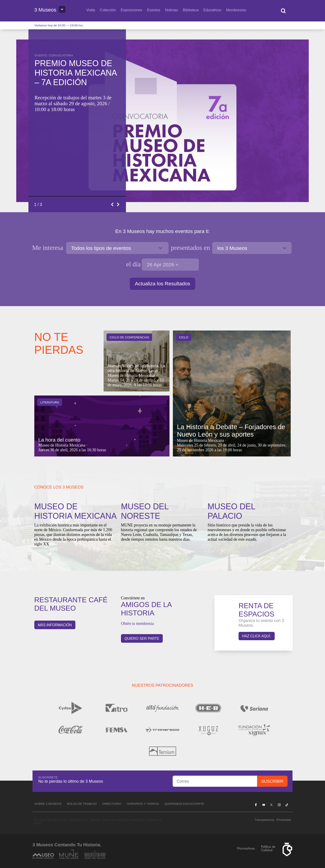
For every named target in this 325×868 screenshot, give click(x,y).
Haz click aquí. (257, 636)
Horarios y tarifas (143, 804)
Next (118, 204)
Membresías (236, 10)
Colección (108, 10)
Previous (113, 204)
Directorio (112, 804)
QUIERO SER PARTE (142, 639)
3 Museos (45, 10)
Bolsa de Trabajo (82, 804)
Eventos (154, 10)
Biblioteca (191, 10)
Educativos (212, 10)
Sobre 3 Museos (48, 804)
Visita (91, 10)
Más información (55, 625)
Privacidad (284, 820)
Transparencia (264, 820)
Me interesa (48, 248)
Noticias (172, 10)
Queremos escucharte (184, 804)
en (190, 248)
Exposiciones (131, 10)
